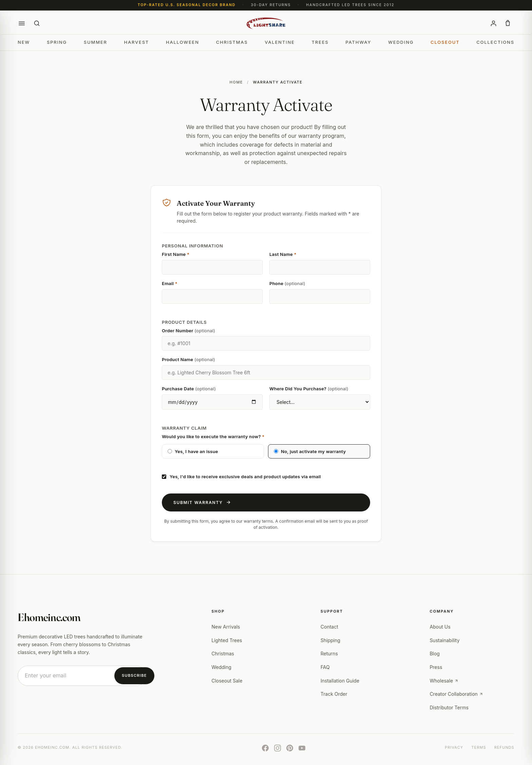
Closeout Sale (227, 681)
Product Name (188, 359)
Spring (57, 42)
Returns (329, 654)
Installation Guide (340, 681)
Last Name (283, 254)
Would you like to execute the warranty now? (213, 436)
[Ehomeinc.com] (266, 23)
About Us (440, 627)
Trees (320, 42)
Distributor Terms (449, 707)
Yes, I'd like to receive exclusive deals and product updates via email (241, 477)
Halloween (183, 42)
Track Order (334, 694)
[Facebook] (265, 748)
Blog (435, 654)
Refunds (504, 747)
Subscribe (134, 675)
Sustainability (444, 640)
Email (170, 283)
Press (436, 667)
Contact (329, 627)
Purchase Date (189, 389)
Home (236, 82)
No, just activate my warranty (310, 451)
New (24, 42)
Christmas (232, 42)
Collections (495, 42)
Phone (287, 283)
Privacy (454, 747)
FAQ (325, 667)
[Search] (37, 23)
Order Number (188, 331)
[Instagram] (278, 748)
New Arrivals (226, 627)
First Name (176, 254)
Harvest (136, 42)
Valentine (280, 42)
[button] (22, 23)
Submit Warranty (202, 502)
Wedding (401, 42)
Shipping (330, 640)
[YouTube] (302, 748)
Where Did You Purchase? (309, 389)
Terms (479, 747)
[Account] (493, 23)
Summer (96, 42)
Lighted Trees (227, 640)
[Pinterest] (290, 748)
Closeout (445, 42)
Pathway (358, 42)
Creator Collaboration (456, 694)
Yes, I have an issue (193, 451)
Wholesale (444, 681)
